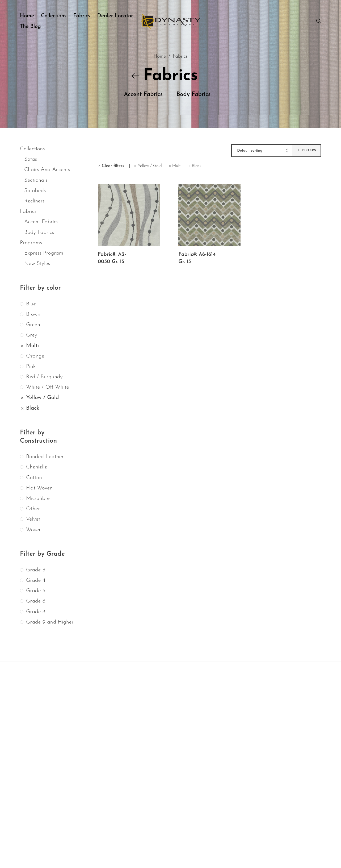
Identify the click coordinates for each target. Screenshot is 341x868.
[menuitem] (30, 16)
